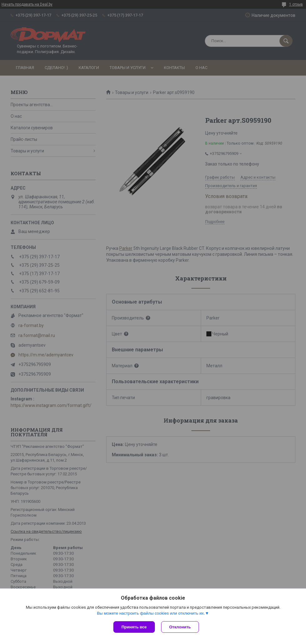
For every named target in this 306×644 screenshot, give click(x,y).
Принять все (134, 627)
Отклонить (180, 627)
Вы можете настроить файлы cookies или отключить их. (151, 613)
